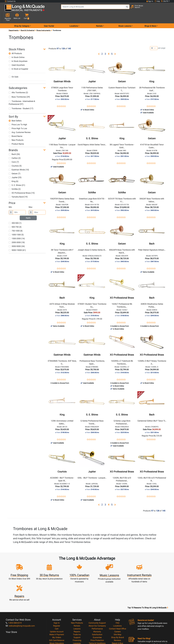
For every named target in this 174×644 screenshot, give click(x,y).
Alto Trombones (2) (18, 84)
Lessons (77, 602)
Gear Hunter (49, 17)
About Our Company (97, 599)
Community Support (97, 596)
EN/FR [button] (165, 1)
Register (57, 599)
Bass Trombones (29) (19, 88)
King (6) (14, 173)
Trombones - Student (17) (21, 100)
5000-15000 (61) (17, 242)
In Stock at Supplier (18, 60)
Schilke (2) (15, 180)
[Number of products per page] (154, 40)
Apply (28, 209)
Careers (118, 605)
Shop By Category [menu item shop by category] (22, 17)
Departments (14, 22)
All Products (15, 45)
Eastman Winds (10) (19, 161)
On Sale (13, 68)
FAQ (118, 596)
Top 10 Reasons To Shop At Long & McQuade (148, 581)
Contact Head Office (118, 602)
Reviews (117, 613)
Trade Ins (77, 608)
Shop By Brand (118, 611)
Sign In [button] (150, 1)
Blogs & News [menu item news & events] (150, 17)
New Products (16, 131)
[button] (168, 9)
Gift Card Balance (57, 613)
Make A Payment (57, 608)
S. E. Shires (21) (17, 177)
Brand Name (15, 128)
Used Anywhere (17, 56)
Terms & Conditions (97, 616)
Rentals (77, 599)
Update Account (57, 605)
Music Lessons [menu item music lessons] (125, 17)
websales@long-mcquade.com (20, 599)
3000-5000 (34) (17, 238)
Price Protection (97, 613)
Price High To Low (18, 120)
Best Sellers (15, 112)
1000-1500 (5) (16, 226)
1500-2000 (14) (17, 230)
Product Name (16, 135)
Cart (57, 602)
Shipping (77, 619)
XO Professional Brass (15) (22, 184)
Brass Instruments (43, 22)
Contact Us (10, 1)
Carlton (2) (15, 149)
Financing (77, 613)
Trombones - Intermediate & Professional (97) (22, 94)
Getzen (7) (15, 165)
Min (10, 198)
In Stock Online (17, 49)
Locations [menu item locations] (74, 17)
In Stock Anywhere (18, 53)
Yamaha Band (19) (18, 188)
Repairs (77, 605)
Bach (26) (14, 146)
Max (31, 198)
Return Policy (97, 622)
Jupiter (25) (15, 169)
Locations (117, 599)
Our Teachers (97, 625)
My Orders (57, 611)
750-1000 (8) (16, 222)
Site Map (118, 608)
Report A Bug (117, 616)
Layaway (77, 616)
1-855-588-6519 (14, 596)
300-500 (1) (15, 214)
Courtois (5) (15, 157)
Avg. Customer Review (20, 124)
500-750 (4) (15, 218)
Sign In (57, 596)
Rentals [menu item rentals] (99, 17)
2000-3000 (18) (17, 234)
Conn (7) (14, 153)
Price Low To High (18, 116)
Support (77, 611)
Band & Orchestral (27, 22)
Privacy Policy (97, 619)
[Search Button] (125, 8)
